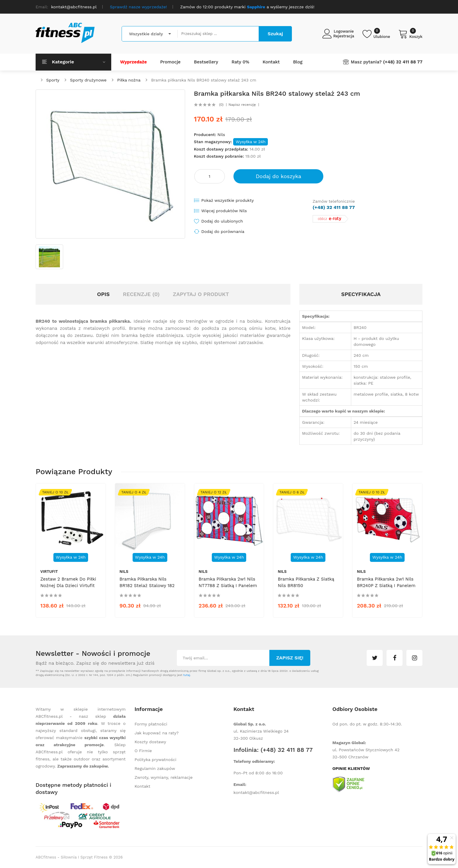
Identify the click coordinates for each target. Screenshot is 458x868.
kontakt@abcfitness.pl (256, 792)
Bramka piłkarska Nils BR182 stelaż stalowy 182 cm (147, 586)
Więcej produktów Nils (224, 211)
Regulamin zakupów (155, 768)
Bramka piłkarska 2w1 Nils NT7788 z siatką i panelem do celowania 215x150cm (228, 586)
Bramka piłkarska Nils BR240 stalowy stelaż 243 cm (203, 80)
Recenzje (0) (141, 294)
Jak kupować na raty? (157, 733)
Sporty (53, 80)
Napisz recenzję (242, 105)
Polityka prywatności (156, 760)
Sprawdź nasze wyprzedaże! (139, 7)
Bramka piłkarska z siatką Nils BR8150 (306, 582)
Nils (221, 135)
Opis (103, 294)
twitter (375, 658)
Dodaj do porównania (223, 231)
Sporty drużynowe (88, 80)
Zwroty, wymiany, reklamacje (164, 777)
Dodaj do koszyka (279, 176)
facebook (395, 658)
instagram (414, 658)
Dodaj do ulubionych (222, 221)
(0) (221, 105)
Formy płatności (151, 724)
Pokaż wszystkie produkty (228, 200)
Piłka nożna (129, 80)
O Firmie (143, 751)
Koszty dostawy (150, 742)
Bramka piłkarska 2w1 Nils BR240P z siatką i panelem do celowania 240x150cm (386, 586)
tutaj (187, 675)
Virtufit (49, 572)
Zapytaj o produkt (201, 294)
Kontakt (143, 786)
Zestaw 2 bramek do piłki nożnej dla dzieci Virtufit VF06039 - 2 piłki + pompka (68, 589)
